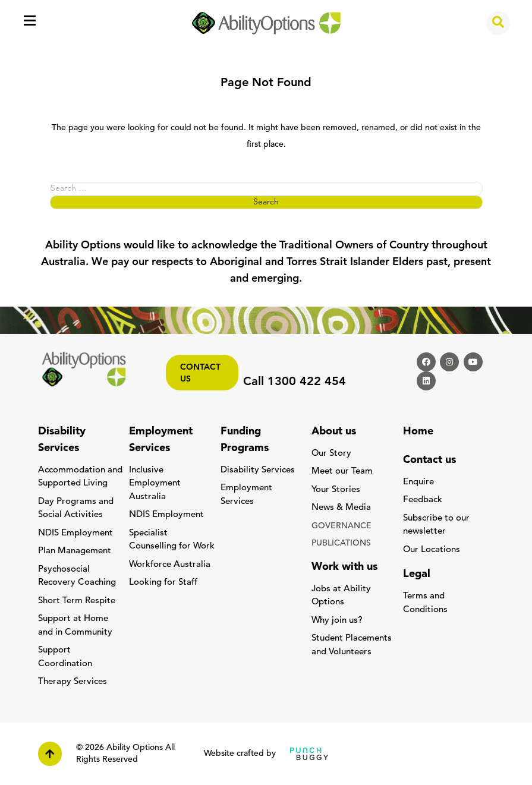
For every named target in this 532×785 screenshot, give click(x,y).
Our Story (331, 454)
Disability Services (258, 470)
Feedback (423, 500)
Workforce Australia (170, 565)
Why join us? (337, 621)
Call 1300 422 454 (295, 382)
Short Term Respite (77, 601)
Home (418, 432)
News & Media (341, 508)
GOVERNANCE (341, 526)
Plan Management (75, 551)
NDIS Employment (75, 533)
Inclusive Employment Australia (155, 484)
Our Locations (432, 550)
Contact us (200, 373)
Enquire (418, 482)
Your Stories (336, 490)
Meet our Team (342, 472)
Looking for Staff (163, 583)
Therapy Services (73, 682)
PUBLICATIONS (341, 543)
